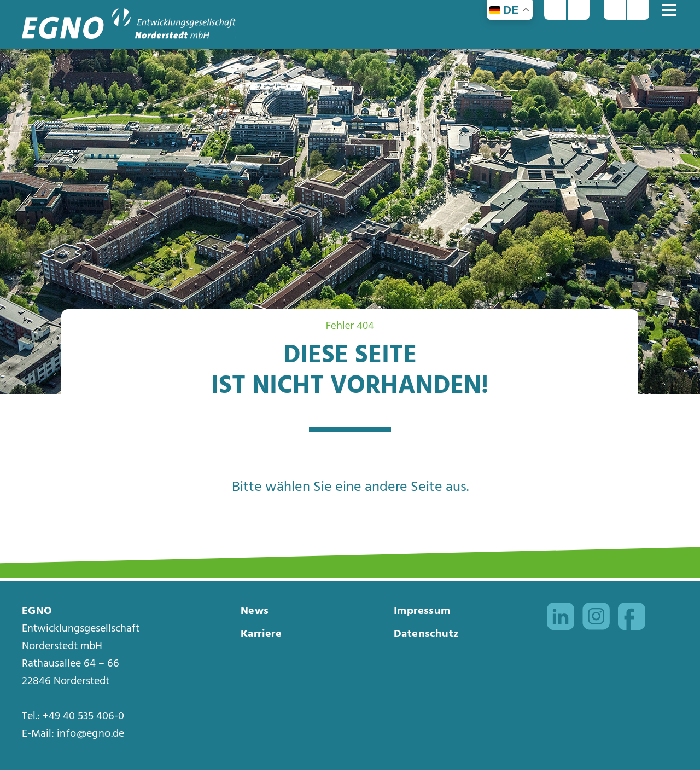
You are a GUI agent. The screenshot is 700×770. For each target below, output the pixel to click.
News (255, 611)
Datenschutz (426, 634)
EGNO (37, 611)
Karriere (261, 634)
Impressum (422, 611)
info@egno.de (91, 734)
